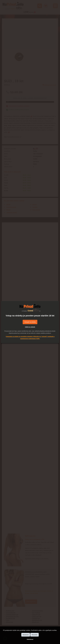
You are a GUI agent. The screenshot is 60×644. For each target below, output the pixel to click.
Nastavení (26, 635)
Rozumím (34, 635)
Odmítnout (30, 639)
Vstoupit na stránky (30, 322)
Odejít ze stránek (30, 327)
